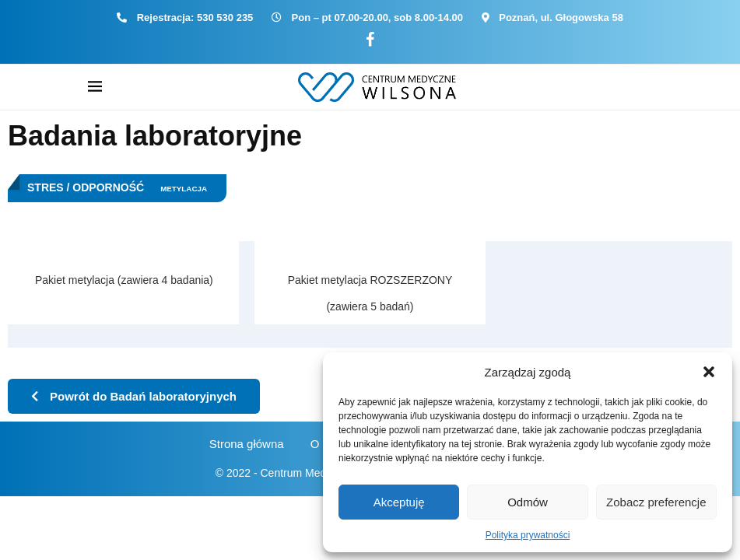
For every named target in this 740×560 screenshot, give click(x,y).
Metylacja (184, 189)
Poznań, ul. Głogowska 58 (561, 17)
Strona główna (247, 444)
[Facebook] (370, 40)
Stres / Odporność (86, 187)
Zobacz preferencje (656, 502)
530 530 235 (225, 17)
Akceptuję (399, 502)
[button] (709, 372)
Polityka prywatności (528, 535)
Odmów (528, 502)
